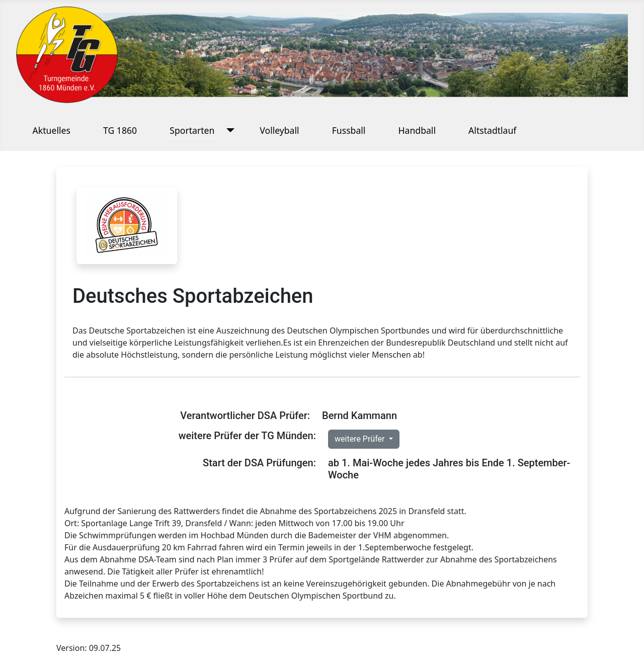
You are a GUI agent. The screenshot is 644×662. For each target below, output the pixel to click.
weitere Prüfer (360, 439)
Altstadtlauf (492, 130)
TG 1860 (120, 130)
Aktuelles (52, 130)
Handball (417, 130)
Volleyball (279, 130)
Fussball (349, 130)
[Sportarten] (228, 130)
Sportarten (192, 130)
